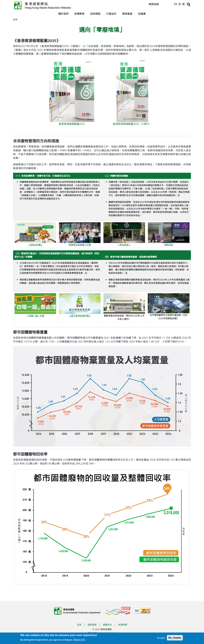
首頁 (15, 20)
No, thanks (175, 638)
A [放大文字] (163, 4)
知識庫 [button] (142, 14)
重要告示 (107, 625)
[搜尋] (189, 4)
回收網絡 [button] (95, 14)
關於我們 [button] (63, 14)
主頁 (79, 625)
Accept (161, 638)
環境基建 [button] (127, 14)
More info (79, 640)
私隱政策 (123, 625)
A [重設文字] (167, 5)
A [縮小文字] (171, 5)
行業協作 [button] (111, 14)
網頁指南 (154, 4)
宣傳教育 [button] (79, 14)
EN (176, 4)
